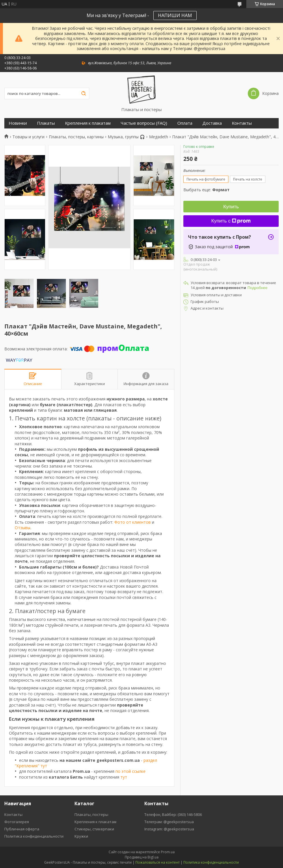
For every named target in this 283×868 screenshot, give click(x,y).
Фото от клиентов (133, 522)
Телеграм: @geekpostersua (169, 822)
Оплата (185, 123)
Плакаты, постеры (91, 814)
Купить (231, 207)
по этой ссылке (131, 771)
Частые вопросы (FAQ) (144, 123)
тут (124, 777)
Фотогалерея (17, 822)
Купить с (231, 221)
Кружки (81, 836)
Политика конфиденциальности (34, 836)
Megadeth (159, 137)
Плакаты (46, 123)
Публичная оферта (22, 829)
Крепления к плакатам (88, 123)
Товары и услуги (28, 137)
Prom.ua (168, 852)
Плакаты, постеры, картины (76, 137)
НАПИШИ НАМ (175, 15)
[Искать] (83, 93)
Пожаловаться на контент (158, 862)
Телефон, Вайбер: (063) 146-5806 (173, 814)
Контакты (242, 123)
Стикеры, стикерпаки (94, 829)
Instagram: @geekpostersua (169, 829)
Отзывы (23, 528)
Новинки (18, 123)
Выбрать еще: (206, 190)
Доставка (212, 123)
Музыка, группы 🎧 (126, 137)
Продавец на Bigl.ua (142, 857)
